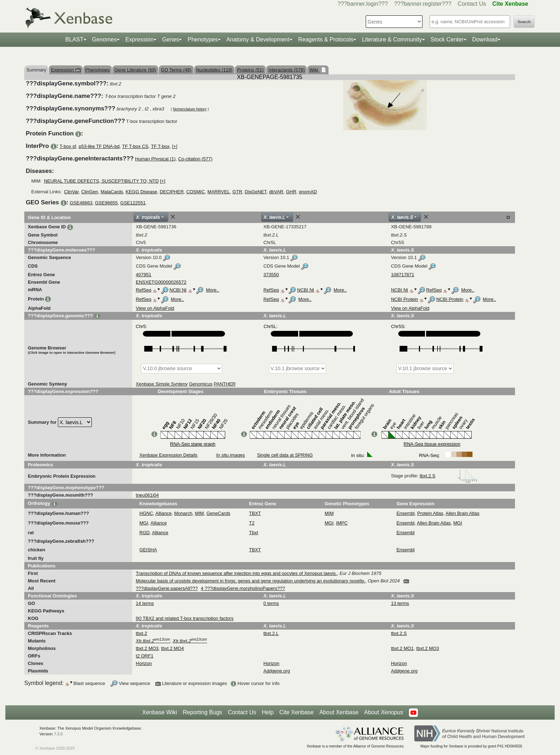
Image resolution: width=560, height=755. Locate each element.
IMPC (342, 523)
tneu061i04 (147, 495)
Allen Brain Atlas (463, 513)
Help (268, 712)
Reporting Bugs (202, 712)
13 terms (400, 603)
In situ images (230, 455)
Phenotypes (203, 39)
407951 (143, 275)
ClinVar (71, 192)
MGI (144, 523)
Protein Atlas (430, 513)
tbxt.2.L (271, 633)
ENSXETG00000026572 (161, 282)
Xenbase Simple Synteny (162, 384)
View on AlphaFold (155, 308)
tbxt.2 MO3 (147, 648)
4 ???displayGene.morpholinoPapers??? (243, 588)
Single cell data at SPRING (285, 455)
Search (524, 22)
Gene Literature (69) (135, 70)
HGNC (146, 513)
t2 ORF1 (144, 656)
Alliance (164, 513)
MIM (199, 513)
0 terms (271, 603)
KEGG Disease (141, 192)
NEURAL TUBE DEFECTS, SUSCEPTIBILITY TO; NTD (101, 181)
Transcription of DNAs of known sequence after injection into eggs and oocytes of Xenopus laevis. (236, 573)
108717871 (403, 275)
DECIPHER (172, 192)
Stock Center (447, 39)
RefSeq (143, 290)
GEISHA (148, 550)
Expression (139, 39)
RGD (144, 533)
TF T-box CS (135, 146)
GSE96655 (106, 203)
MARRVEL (219, 192)
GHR (291, 192)
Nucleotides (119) (214, 70)
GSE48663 (81, 203)
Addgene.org (277, 671)
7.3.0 (58, 734)
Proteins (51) (250, 70)
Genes (171, 39)
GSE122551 (133, 203)
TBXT (255, 513)
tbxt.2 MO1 (402, 648)
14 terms (145, 603)
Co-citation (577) (195, 159)
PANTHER (225, 384)
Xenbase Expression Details (168, 455)
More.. (213, 290)
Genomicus (201, 384)
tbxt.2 (141, 633)
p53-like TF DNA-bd (99, 146)
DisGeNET (256, 192)
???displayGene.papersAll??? (167, 588)
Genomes (104, 39)
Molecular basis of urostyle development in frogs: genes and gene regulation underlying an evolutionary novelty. (250, 581)
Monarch (183, 513)
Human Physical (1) (155, 159)
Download (485, 39)
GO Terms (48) (176, 70)
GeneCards (218, 513)
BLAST (74, 39)
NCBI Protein (405, 299)
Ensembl (406, 513)
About (384, 712)
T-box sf (68, 146)
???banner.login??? (363, 4)
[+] (175, 146)
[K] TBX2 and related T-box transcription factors (184, 618)
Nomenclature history (190, 109)
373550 (271, 275)
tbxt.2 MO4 (172, 648)
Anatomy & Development (258, 39)
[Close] (173, 217)
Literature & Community (392, 39)
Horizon (144, 663)
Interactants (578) (286, 70)
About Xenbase (339, 712)
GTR (237, 192)
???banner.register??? (423, 4)
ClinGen (89, 192)
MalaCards (112, 192)
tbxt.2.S (449, 476)
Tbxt (253, 533)
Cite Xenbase (296, 712)
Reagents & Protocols (326, 39)
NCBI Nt (178, 290)
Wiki (314, 70)
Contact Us (472, 4)
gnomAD (308, 192)
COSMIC (196, 192)
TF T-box (160, 146)
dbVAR (276, 192)
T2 (252, 523)
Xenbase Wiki (160, 712)
